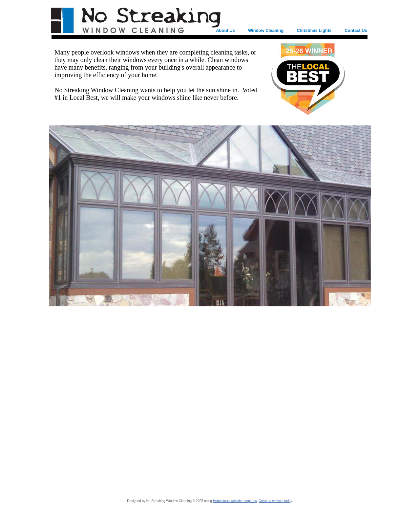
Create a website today (275, 501)
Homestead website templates (235, 501)
